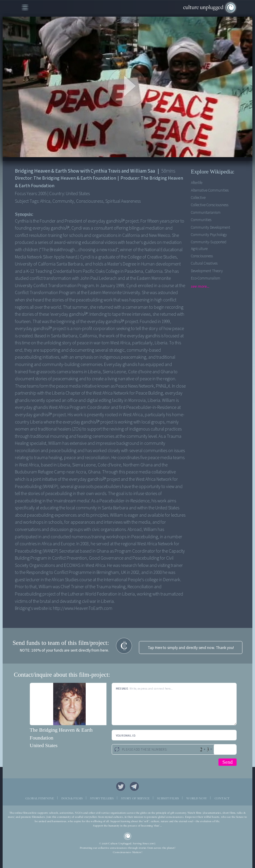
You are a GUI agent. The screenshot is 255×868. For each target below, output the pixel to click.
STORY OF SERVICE (135, 798)
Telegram (134, 786)
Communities (201, 220)
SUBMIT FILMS (168, 798)
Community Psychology (209, 235)
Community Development (211, 227)
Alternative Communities (210, 190)
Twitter (121, 786)
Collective (198, 198)
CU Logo (127, 836)
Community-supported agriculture (209, 245)
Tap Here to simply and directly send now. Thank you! (191, 648)
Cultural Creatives (204, 263)
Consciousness (202, 256)
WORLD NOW (197, 798)
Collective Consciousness (210, 205)
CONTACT (222, 798)
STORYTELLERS (102, 798)
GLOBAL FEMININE (40, 798)
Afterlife (197, 183)
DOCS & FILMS (72, 798)
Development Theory (207, 271)
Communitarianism (206, 212)
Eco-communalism (206, 278)
